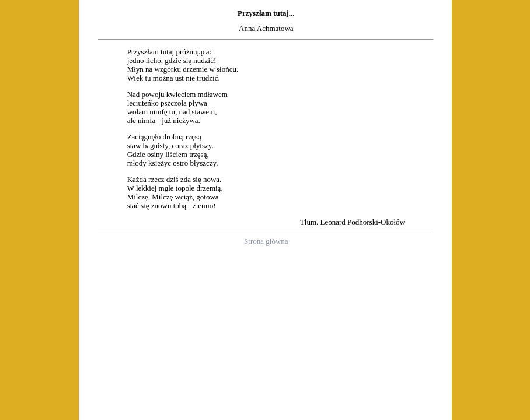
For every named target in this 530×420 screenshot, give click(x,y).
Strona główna (266, 241)
